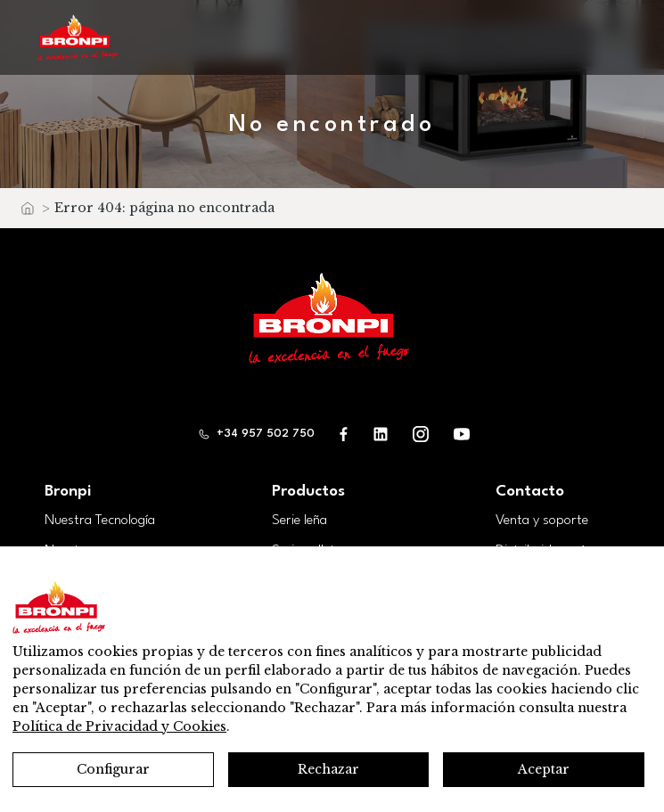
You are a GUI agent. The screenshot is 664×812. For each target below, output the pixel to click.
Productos (308, 492)
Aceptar (544, 769)
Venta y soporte (542, 521)
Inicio (27, 213)
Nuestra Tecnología (100, 521)
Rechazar (328, 769)
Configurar (113, 769)
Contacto (530, 492)
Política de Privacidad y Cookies (119, 726)
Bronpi (68, 492)
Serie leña (299, 521)
